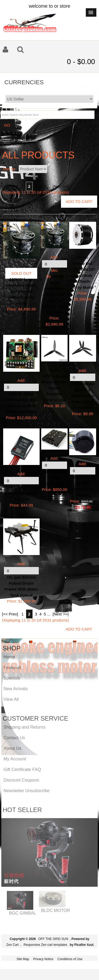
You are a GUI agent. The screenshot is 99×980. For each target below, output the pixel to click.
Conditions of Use (70, 959)
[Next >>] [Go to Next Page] (61, 186)
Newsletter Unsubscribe (26, 791)
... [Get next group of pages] (49, 186)
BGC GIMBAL (23, 913)
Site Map (23, 959)
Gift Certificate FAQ (22, 769)
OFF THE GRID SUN (53, 939)
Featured (12, 667)
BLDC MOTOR (56, 910)
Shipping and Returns (24, 727)
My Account (15, 759)
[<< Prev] (10, 186)
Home (7, 140)
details (21, 267)
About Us (12, 748)
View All (11, 699)
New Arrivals (16, 689)
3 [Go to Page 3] (36, 186)
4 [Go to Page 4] (40, 186)
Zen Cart (13, 945)
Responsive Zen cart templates (45, 945)
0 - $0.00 (81, 62)
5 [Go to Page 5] (45, 186)
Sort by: (10, 169)
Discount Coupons (21, 780)
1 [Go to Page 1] (22, 186)
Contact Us (14, 738)
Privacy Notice (43, 959)
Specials (12, 678)
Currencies (24, 82)
